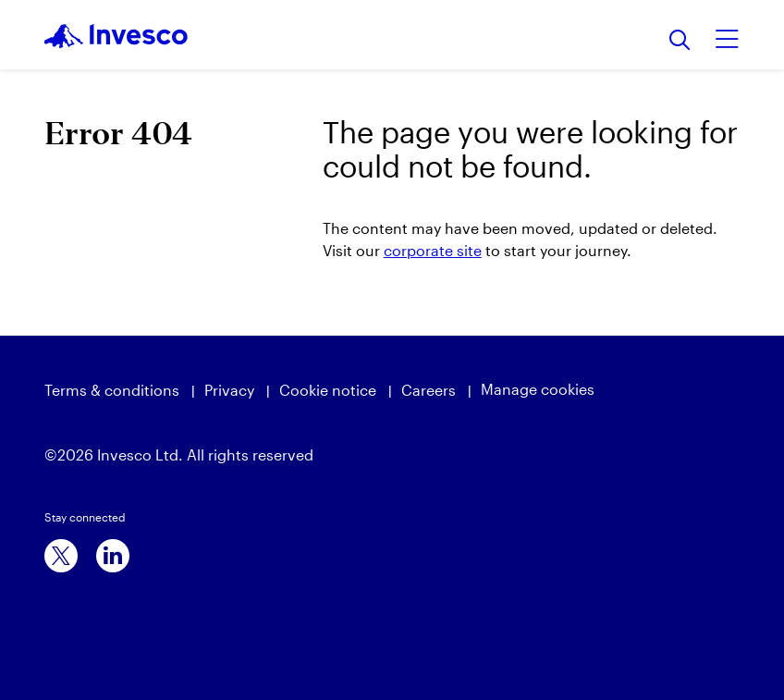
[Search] (680, 41)
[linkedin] (113, 556)
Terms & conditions (112, 390)
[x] (61, 556)
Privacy (229, 390)
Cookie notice (328, 390)
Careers (429, 390)
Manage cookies (538, 389)
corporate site (433, 250)
